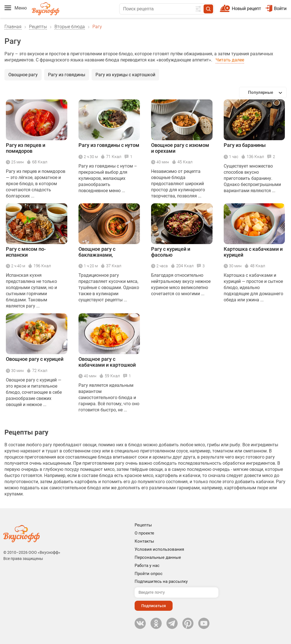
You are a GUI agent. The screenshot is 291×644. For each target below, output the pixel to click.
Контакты (144, 541)
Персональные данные (158, 557)
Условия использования (159, 549)
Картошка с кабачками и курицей (253, 252)
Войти (276, 9)
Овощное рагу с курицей (35, 359)
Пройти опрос (149, 574)
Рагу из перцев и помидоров (26, 148)
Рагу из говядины (67, 75)
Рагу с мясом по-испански (26, 252)
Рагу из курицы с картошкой (125, 75)
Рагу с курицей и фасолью (171, 252)
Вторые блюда (70, 27)
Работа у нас (147, 566)
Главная (13, 27)
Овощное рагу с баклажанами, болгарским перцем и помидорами (104, 252)
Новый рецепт (246, 9)
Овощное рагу (23, 75)
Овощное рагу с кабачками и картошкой (107, 362)
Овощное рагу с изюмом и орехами (180, 148)
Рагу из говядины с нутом (109, 145)
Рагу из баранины (245, 145)
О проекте (144, 533)
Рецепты (38, 27)
